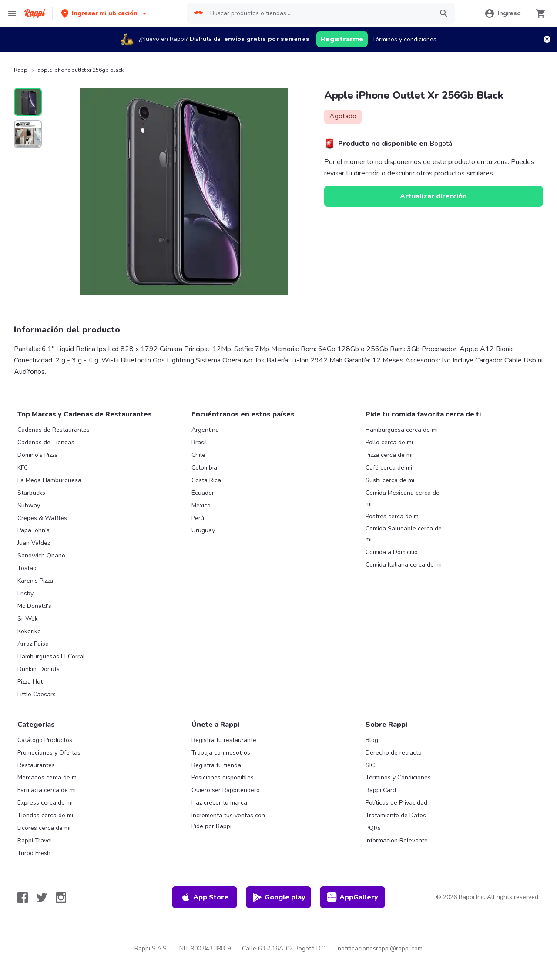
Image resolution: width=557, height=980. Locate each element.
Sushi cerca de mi (390, 480)
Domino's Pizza (38, 455)
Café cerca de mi (389, 468)
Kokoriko (29, 631)
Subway (29, 505)
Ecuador (203, 493)
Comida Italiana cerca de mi (404, 565)
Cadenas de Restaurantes (54, 430)
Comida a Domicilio (392, 552)
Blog (372, 740)
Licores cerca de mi (44, 828)
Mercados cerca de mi (48, 777)
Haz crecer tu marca (219, 803)
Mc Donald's (34, 606)
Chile (198, 455)
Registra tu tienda (216, 765)
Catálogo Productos (45, 740)
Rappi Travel (35, 841)
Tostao (27, 568)
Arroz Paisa (33, 644)
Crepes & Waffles (42, 518)
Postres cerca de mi (393, 516)
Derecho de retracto (394, 753)
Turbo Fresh (34, 853)
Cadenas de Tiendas (46, 442)
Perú (198, 518)
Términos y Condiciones (398, 777)
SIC (370, 765)
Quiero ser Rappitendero (226, 790)
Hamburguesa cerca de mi (402, 430)
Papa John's (34, 530)
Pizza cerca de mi (389, 455)
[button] (105, 13)
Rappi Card (381, 790)
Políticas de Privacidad (396, 803)
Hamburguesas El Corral (51, 656)
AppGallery (352, 897)
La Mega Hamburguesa (49, 480)
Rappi (21, 70)
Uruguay (203, 530)
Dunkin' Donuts (39, 669)
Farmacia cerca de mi (47, 790)
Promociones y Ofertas (49, 753)
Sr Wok (28, 619)
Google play (279, 897)
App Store (205, 897)
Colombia (204, 468)
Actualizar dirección (433, 196)
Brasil (199, 442)
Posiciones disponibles (223, 777)
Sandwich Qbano (41, 555)
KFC (23, 468)
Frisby (25, 593)
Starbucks (31, 493)
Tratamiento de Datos (396, 815)
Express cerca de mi (45, 803)
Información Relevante (397, 841)
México (201, 505)
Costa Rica (206, 480)
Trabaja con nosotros (221, 753)
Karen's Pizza (35, 581)
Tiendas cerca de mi (45, 815)
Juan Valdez (34, 543)
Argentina (205, 430)
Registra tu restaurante (224, 740)
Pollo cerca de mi (389, 442)
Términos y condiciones (404, 39)
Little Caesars (37, 694)
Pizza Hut (30, 682)
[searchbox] (319, 13)
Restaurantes (36, 765)
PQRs (373, 828)
